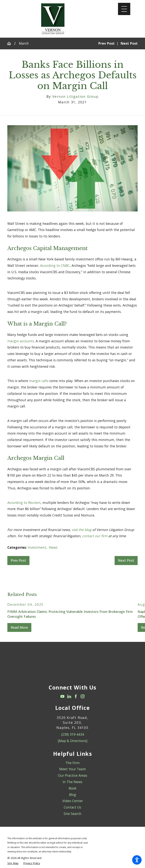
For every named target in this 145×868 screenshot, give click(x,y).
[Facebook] (76, 696)
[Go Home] (11, 43)
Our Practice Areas (73, 775)
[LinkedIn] (69, 696)
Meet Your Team (73, 769)
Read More (19, 627)
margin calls (39, 381)
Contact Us (72, 807)
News (53, 547)
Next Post (126, 560)
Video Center (73, 801)
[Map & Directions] (73, 741)
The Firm (73, 763)
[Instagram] (83, 696)
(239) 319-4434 (73, 734)
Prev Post (18, 560)
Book (73, 788)
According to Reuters (24, 503)
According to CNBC (55, 265)
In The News (72, 782)
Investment (37, 547)
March (24, 43)
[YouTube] (62, 696)
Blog (73, 795)
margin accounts (21, 341)
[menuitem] (72, 763)
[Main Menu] (124, 9)
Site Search (72, 814)
